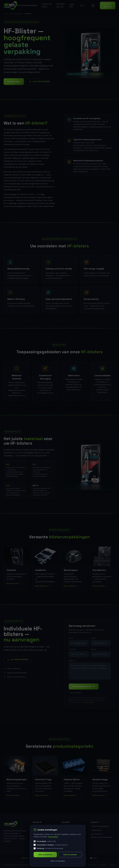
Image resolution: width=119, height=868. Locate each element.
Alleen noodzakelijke (58, 861)
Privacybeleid (53, 837)
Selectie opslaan (70, 855)
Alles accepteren (45, 855)
